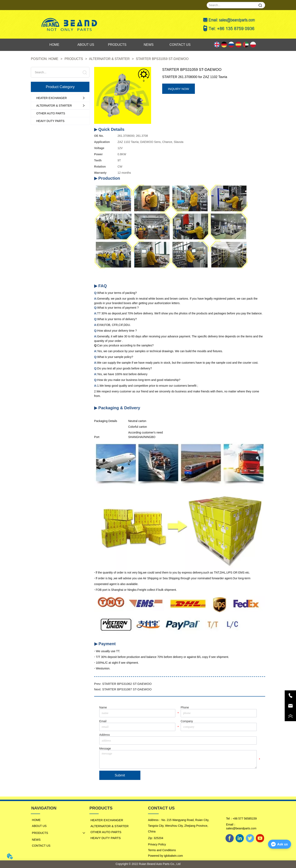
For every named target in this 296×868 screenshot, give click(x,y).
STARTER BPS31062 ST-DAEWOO (127, 684)
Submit (120, 775)
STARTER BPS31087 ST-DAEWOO (127, 689)
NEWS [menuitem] (149, 45)
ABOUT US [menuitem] (86, 45)
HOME (53, 59)
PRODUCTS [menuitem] (117, 45)
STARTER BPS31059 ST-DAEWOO (162, 59)
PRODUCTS (74, 59)
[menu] (117, 45)
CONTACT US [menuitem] (180, 45)
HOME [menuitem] (54, 45)
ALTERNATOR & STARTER (110, 59)
